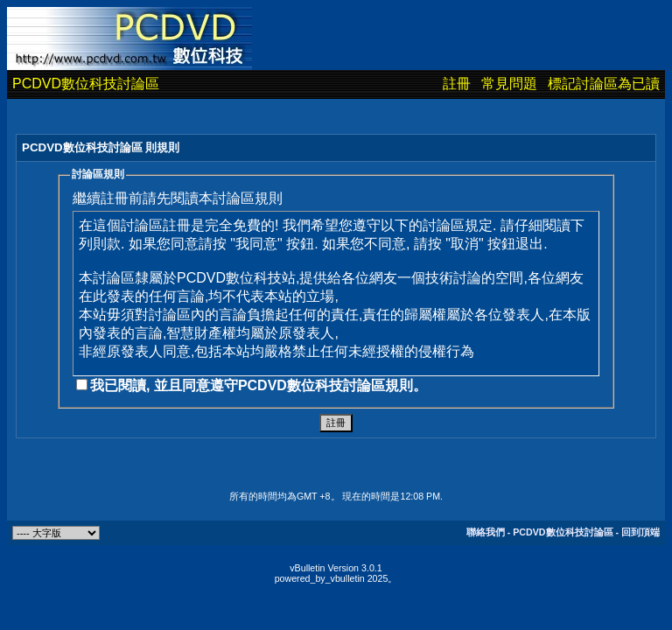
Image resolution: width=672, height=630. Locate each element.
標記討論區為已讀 (604, 84)
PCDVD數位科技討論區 (86, 84)
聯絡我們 (486, 532)
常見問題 (509, 84)
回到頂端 (640, 532)
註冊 (457, 84)
